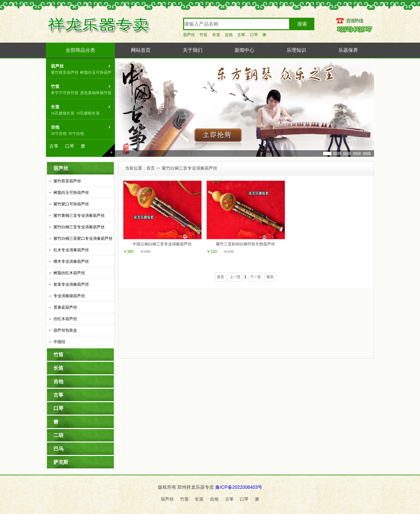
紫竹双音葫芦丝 (65, 72)
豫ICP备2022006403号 (239, 487)
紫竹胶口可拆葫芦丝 (71, 204)
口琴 (254, 35)
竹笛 (203, 35)
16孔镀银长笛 (88, 113)
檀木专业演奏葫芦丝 (71, 261)
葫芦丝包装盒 (65, 330)
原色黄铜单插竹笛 (96, 93)
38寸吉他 (59, 134)
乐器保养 (348, 50)
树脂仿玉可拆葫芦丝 (71, 193)
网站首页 (141, 50)
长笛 (216, 35)
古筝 (241, 35)
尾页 (270, 277)
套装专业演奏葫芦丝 (71, 284)
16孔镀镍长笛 (63, 113)
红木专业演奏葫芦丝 (71, 250)
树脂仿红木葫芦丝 (69, 273)
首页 (151, 168)
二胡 (58, 435)
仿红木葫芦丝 (65, 319)
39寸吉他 (76, 134)
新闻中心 (244, 50)
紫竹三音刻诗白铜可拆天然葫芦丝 (245, 244)
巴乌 (58, 449)
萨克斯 (61, 462)
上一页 (235, 277)
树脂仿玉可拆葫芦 (96, 72)
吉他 (229, 35)
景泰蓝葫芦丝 (65, 307)
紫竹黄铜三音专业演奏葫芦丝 (79, 216)
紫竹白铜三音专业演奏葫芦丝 (79, 227)
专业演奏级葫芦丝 (69, 296)
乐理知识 (296, 50)
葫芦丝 (189, 35)
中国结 (59, 342)
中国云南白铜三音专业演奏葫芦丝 (162, 244)
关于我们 (193, 50)
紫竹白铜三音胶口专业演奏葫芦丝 (83, 238)
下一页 (255, 277)
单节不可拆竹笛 (65, 93)
